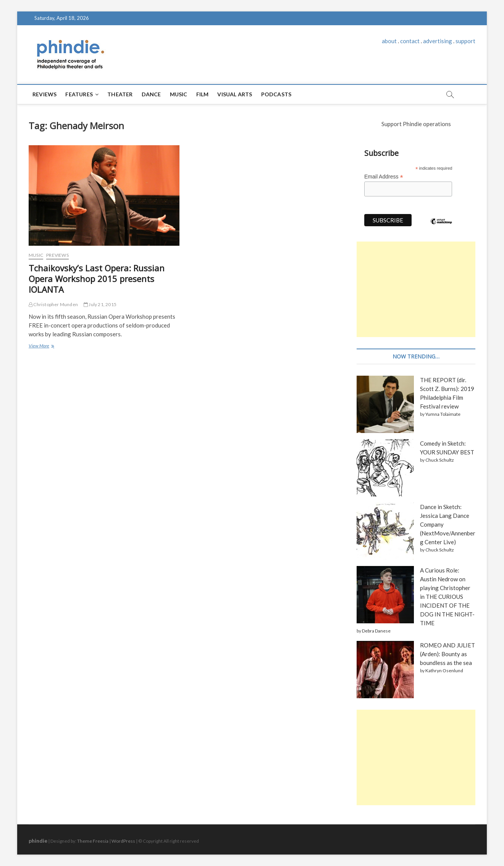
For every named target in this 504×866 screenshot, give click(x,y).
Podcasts (276, 94)
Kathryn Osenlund (444, 671)
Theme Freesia (93, 841)
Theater (120, 94)
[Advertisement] (416, 289)
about (389, 41)
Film (203, 94)
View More (41, 346)
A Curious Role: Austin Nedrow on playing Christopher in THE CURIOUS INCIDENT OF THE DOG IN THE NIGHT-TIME (447, 597)
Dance (151, 94)
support (465, 41)
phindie (38, 841)
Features (79, 94)
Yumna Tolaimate (443, 414)
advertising (438, 41)
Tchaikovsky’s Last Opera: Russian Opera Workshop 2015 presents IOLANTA (97, 279)
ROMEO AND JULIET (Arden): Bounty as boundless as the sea (447, 654)
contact (410, 41)
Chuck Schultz (440, 460)
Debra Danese (376, 631)
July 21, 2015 (100, 304)
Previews (57, 255)
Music (179, 94)
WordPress (123, 841)
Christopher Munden (53, 304)
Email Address (384, 177)
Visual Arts (235, 94)
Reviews (44, 94)
